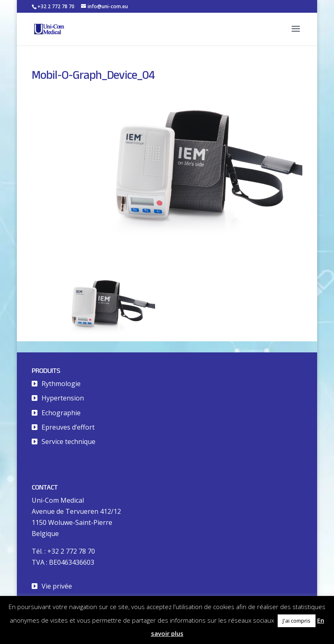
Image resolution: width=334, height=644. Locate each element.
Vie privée (57, 586)
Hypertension (63, 398)
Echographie (61, 413)
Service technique (68, 442)
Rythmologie (61, 384)
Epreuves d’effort (68, 427)
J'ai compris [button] (297, 621)
